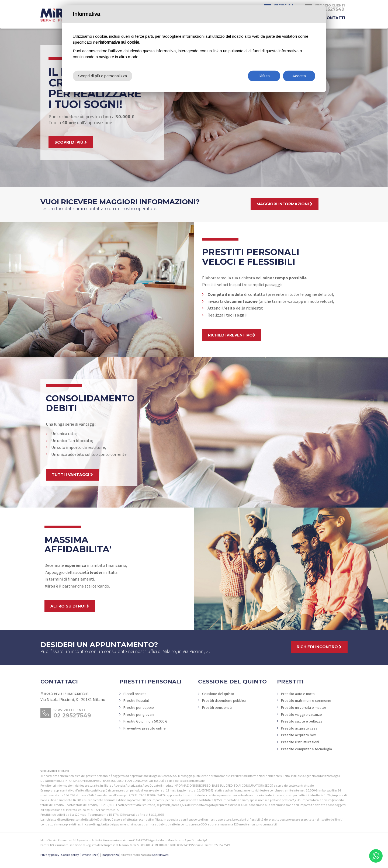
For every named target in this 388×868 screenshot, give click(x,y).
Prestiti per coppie (139, 707)
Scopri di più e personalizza (103, 76)
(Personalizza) (89, 855)
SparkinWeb (160, 855)
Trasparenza (110, 855)
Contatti (334, 18)
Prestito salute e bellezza (302, 721)
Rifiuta (264, 76)
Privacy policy (50, 855)
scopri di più (71, 142)
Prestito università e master (304, 707)
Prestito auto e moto (298, 694)
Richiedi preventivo (232, 335)
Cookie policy (70, 855)
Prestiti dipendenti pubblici (224, 700)
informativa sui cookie (119, 42)
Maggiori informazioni (285, 204)
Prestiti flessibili (136, 700)
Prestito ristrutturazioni (300, 742)
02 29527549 (72, 715)
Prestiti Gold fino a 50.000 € (145, 721)
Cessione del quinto (218, 694)
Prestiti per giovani (139, 714)
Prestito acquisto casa (299, 728)
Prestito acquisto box (298, 735)
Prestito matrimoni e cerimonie (306, 700)
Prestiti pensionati (217, 707)
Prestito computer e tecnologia (306, 749)
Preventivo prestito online (145, 728)
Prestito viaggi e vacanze (302, 714)
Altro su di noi (70, 606)
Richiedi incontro (319, 647)
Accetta (299, 76)
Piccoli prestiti (135, 694)
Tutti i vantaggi (72, 475)
